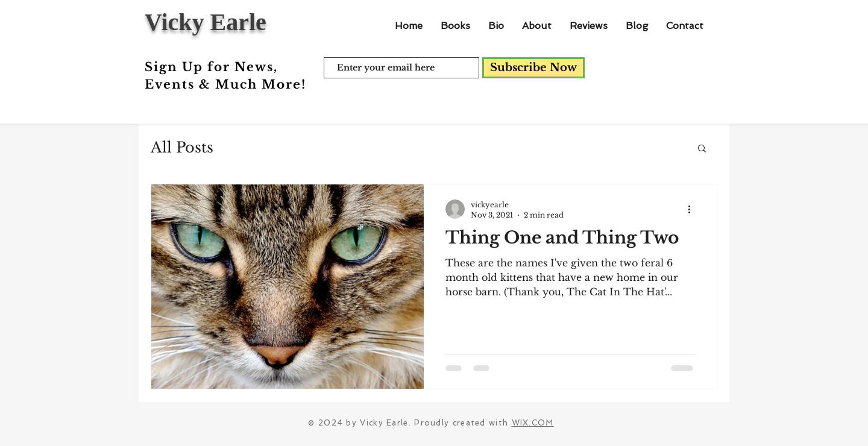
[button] (702, 149)
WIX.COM (533, 423)
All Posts (182, 147)
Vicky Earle (206, 22)
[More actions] (693, 209)
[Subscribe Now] (533, 68)
